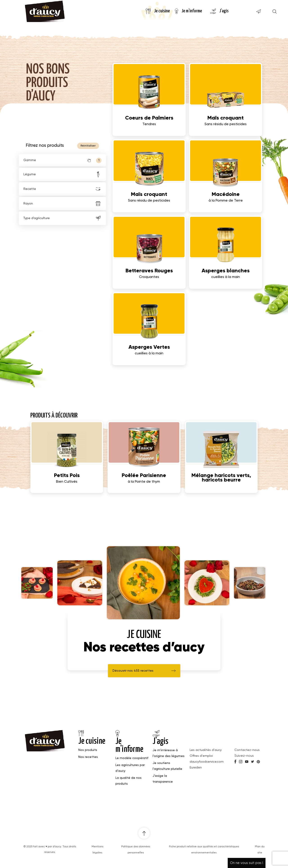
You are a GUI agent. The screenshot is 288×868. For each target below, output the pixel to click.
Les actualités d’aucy (206, 750)
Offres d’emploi (201, 756)
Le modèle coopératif (132, 758)
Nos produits (88, 750)
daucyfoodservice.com (207, 762)
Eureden (196, 768)
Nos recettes (88, 757)
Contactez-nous (247, 750)
